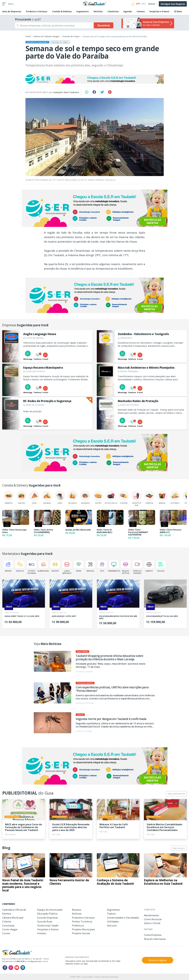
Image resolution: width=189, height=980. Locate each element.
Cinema (141, 11)
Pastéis (98, 497)
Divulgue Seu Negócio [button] (173, 4)
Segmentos (83, 11)
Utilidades (113, 921)
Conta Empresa (153, 935)
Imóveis (8, 566)
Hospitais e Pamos (159, 11)
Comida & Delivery (62, 11)
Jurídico (149, 566)
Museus (77, 910)
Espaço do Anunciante (50, 910)
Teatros (111, 914)
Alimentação (43, 566)
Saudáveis (85, 497)
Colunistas (113, 11)
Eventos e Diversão (137, 567)
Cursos (6, 933)
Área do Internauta (155, 939)
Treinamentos (114, 566)
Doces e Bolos (111, 497)
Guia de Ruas (45, 921)
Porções (124, 497)
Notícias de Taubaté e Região (47, 36)
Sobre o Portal (152, 923)
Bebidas (162, 497)
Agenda (128, 11)
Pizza (34, 497)
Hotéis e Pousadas (32, 567)
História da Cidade (48, 925)
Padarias (47, 497)
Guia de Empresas (48, 918)
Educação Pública (47, 914)
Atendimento (151, 915)
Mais (178, 11)
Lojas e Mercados (67, 567)
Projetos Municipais (83, 929)
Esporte (55, 566)
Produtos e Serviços (37, 11)
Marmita (9, 497)
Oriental (149, 497)
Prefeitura (78, 925)
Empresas (12, 11)
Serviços (90, 566)
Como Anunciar (153, 919)
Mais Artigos (179, 848)
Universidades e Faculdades (123, 918)
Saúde (79, 566)
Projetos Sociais (81, 933)
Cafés (60, 497)
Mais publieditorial (176, 794)
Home (28, 36)
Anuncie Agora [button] (158, 960)
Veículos (20, 566)
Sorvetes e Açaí (137, 498)
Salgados (73, 497)
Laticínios (175, 497)
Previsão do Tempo (71, 36)
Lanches (21, 497)
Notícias (98, 11)
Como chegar (10, 929)
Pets (102, 566)
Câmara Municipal (13, 918)
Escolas (161, 566)
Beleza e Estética (126, 567)
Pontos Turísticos (82, 921)
